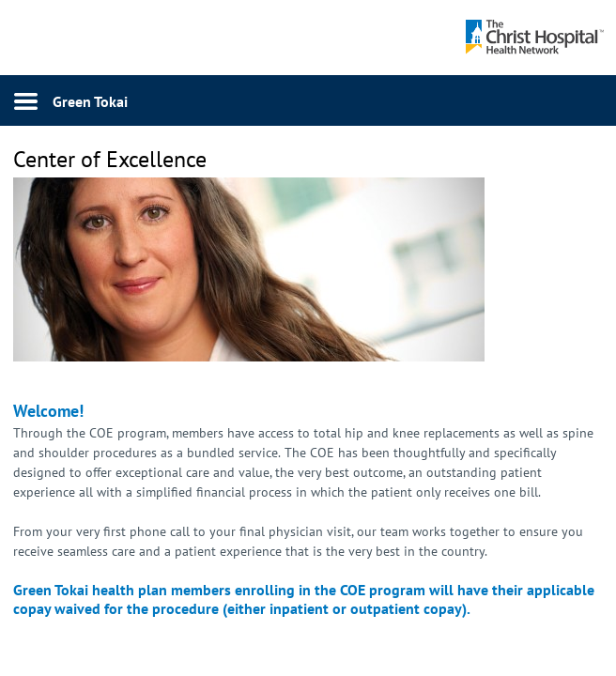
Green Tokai (90, 101)
